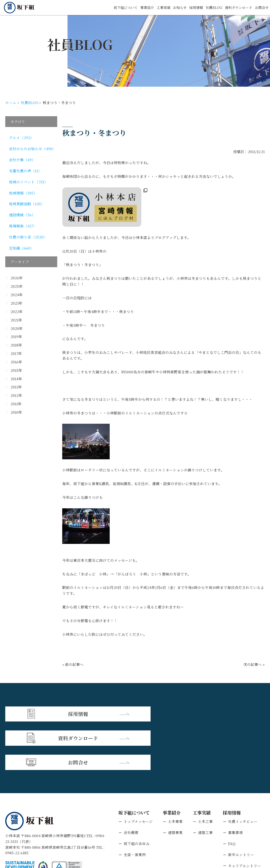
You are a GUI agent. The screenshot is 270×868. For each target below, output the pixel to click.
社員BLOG (210, 7)
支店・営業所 (135, 805)
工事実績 (157, 7)
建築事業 (175, 783)
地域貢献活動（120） (27, 204)
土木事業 (175, 772)
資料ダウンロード (237, 7)
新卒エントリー (241, 805)
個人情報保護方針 (51, 835)
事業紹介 (139, 7)
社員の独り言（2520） (28, 237)
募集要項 (235, 783)
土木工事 (205, 772)
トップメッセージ (138, 772)
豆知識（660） (21, 248)
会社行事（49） (22, 160)
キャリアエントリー (245, 816)
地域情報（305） (23, 193)
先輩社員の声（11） (25, 171)
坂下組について (117, 7)
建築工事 (205, 783)
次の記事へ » (254, 664)
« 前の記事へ (73, 664)
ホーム (11, 103)
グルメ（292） (21, 138)
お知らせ (174, 7)
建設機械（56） (22, 215)
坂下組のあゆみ (137, 794)
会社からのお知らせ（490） (32, 149)
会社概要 (131, 783)
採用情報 (192, 7)
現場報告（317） (23, 226)
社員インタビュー (243, 772)
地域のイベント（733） (28, 182)
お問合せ (261, 7)
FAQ (232, 794)
